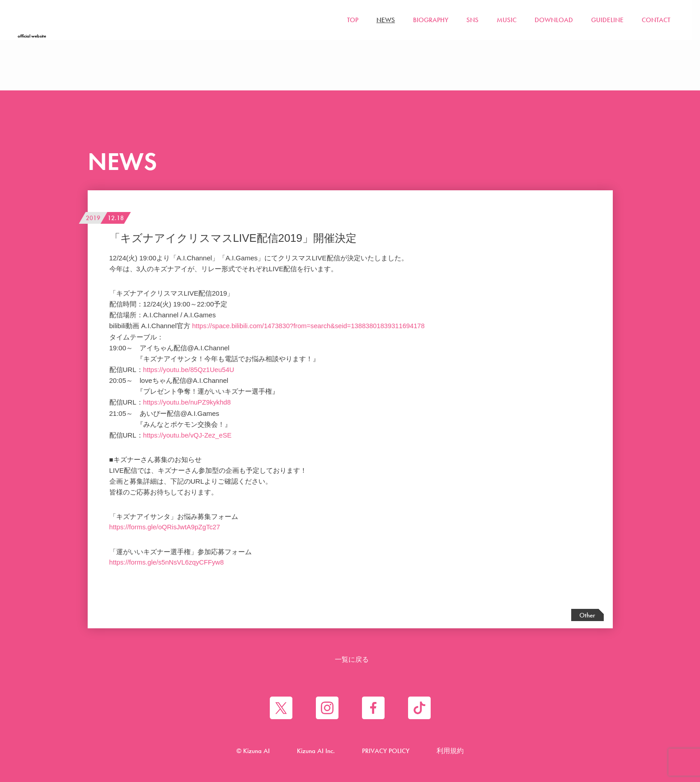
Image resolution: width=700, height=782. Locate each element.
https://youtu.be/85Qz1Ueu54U (190, 369)
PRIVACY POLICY (386, 750)
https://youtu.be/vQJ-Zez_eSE (188, 434)
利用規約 (450, 750)
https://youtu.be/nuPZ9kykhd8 (188, 402)
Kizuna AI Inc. (316, 750)
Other (587, 614)
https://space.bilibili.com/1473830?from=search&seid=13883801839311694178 (311, 326)
